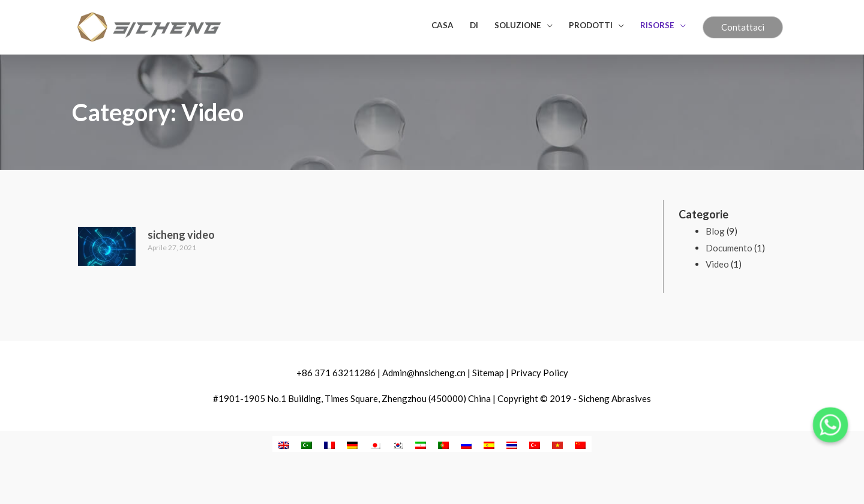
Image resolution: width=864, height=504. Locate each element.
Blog (715, 231)
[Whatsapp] (830, 425)
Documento (729, 248)
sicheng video (181, 235)
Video (717, 264)
